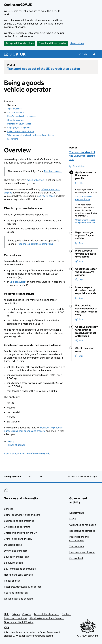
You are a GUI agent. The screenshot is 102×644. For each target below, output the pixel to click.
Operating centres (16, 120)
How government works (82, 552)
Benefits (8, 509)
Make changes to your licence (21, 131)
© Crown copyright (88, 636)
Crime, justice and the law (18, 539)
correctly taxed (47, 196)
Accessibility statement (46, 614)
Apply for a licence (16, 112)
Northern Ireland (53, 171)
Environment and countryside (20, 569)
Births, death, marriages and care (22, 515)
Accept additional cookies (20, 43)
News (73, 519)
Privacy (16, 614)
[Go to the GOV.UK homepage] (15, 54)
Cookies (27, 614)
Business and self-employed (19, 521)
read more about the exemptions (35, 244)
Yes (31, 476)
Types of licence (14, 109)
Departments (77, 513)
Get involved (76, 558)
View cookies (77, 43)
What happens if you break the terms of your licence (31, 135)
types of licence (35, 180)
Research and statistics (82, 531)
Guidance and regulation (83, 525)
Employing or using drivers (19, 127)
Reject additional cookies (53, 43)
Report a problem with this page (82, 476)
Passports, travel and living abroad (23, 587)
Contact (66, 614)
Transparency (77, 546)
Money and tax (12, 581)
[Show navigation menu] (83, 54)
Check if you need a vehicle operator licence (86, 191)
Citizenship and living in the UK (21, 533)
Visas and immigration (16, 593)
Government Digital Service (19, 622)
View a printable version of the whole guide (27, 454)
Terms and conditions (15, 618)
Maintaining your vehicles (19, 124)
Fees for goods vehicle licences (21, 116)
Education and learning (16, 557)
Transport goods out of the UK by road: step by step (44, 69)
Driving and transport (16, 551)
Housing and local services (18, 575)
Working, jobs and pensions (19, 599)
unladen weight (18, 282)
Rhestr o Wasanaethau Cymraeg (47, 618)
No (43, 476)
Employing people (14, 563)
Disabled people (13, 545)
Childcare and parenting (17, 527)
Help (7, 614)
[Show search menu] (94, 54)
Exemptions (13, 139)
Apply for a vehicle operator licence (84, 198)
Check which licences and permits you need (85, 221)
